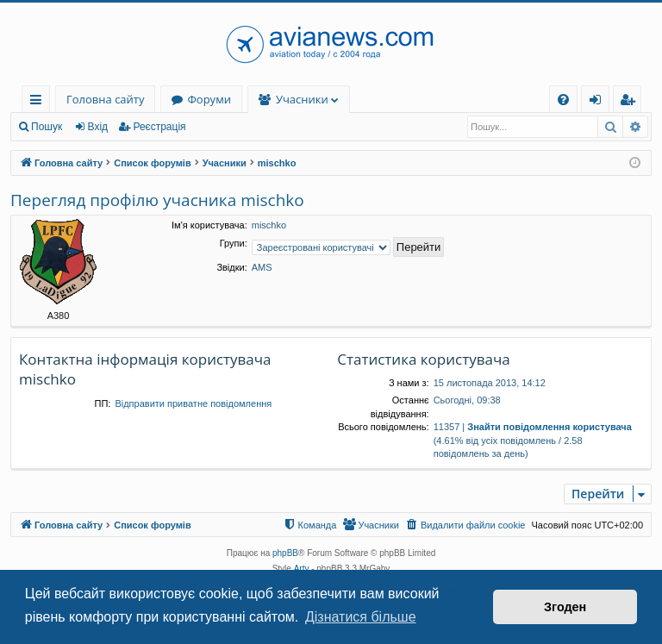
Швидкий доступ (39, 102)
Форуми (209, 99)
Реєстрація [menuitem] (631, 102)
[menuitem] (563, 100)
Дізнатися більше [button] (361, 617)
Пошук (47, 127)
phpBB (285, 553)
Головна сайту (105, 99)
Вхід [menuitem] (601, 102)
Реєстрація (159, 127)
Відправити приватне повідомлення (193, 403)
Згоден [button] (565, 607)
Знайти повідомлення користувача (550, 427)
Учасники (302, 99)
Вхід (98, 127)
